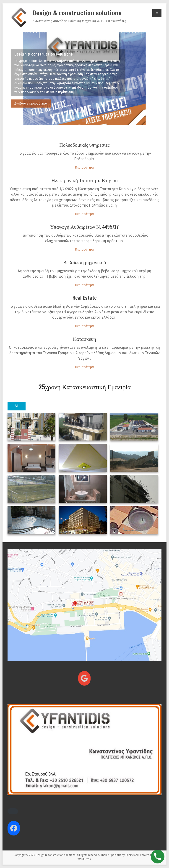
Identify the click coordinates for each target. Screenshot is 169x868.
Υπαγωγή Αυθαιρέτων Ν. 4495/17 (84, 227)
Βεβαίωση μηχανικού (85, 262)
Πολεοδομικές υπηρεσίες (84, 145)
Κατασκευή (85, 339)
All (16, 406)
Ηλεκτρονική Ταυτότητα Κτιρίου (84, 180)
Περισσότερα (84, 168)
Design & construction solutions (77, 13)
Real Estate (84, 298)
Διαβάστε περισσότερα (31, 104)
